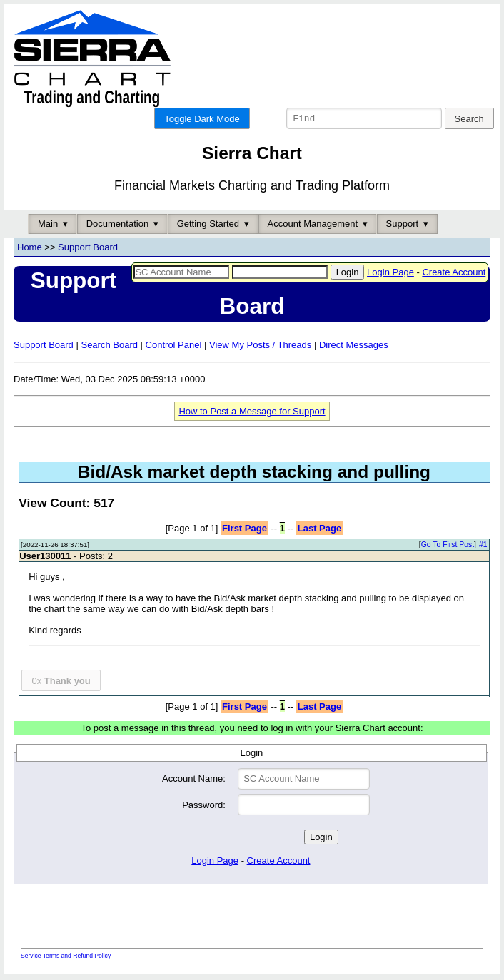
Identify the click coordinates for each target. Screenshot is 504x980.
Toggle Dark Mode (202, 119)
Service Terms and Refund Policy (66, 958)
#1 (483, 547)
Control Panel (174, 347)
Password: (204, 807)
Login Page (390, 274)
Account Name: (194, 781)
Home (30, 249)
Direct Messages (354, 347)
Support (403, 226)
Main (48, 226)
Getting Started (208, 226)
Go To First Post (448, 547)
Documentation (117, 226)
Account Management (313, 226)
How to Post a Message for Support (252, 413)
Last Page (319, 530)
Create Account (454, 274)
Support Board (88, 249)
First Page (245, 530)
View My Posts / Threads (260, 347)
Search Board (109, 347)
